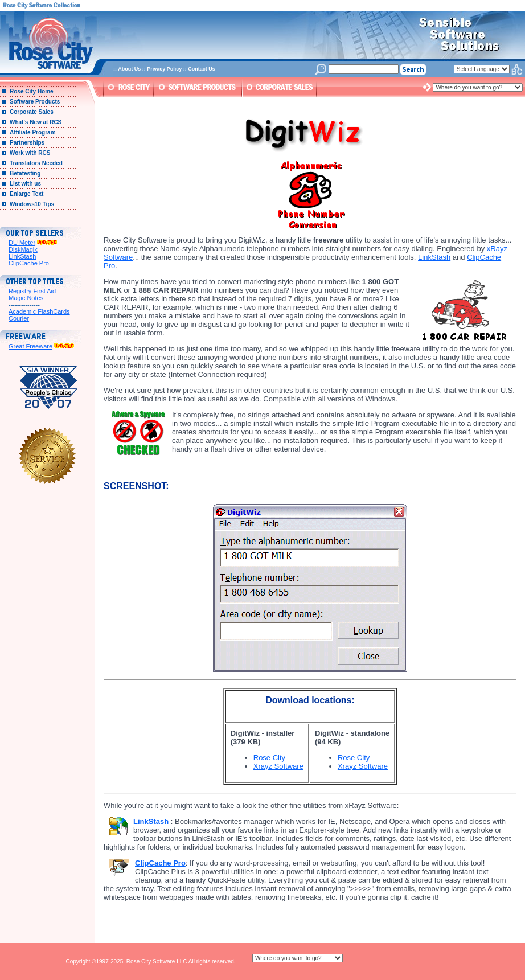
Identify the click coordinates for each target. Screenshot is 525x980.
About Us (129, 69)
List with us (25, 184)
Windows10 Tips (32, 204)
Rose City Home (32, 91)
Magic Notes (26, 298)
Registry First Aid (32, 291)
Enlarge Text (26, 194)
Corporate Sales (32, 112)
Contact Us (202, 69)
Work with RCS (30, 153)
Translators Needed (36, 163)
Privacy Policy (164, 69)
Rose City (269, 758)
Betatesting (25, 173)
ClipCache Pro (29, 263)
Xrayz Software (278, 766)
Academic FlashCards (39, 311)
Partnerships (27, 143)
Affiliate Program (33, 132)
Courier (19, 318)
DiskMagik (23, 249)
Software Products (35, 102)
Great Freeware (30, 346)
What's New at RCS (36, 122)
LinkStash (22, 256)
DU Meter (22, 243)
